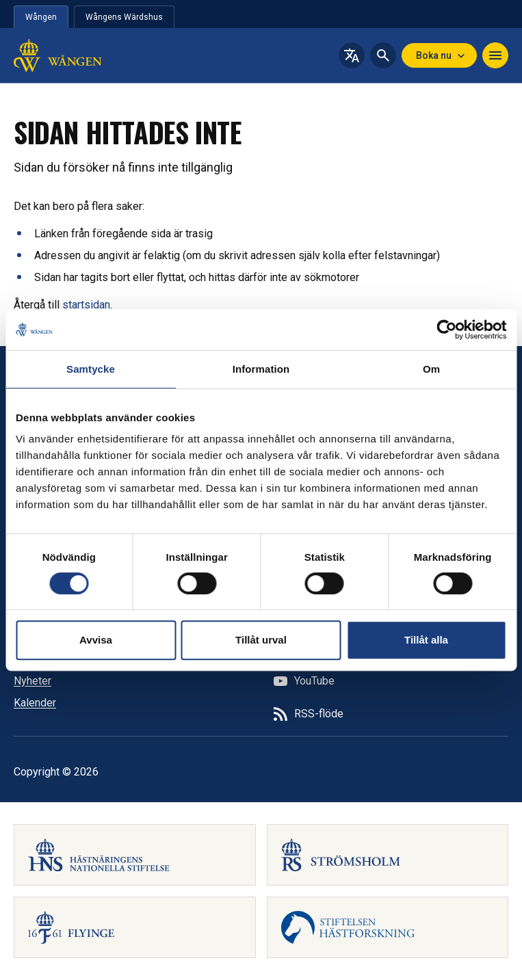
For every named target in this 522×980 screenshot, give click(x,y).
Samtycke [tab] (91, 369)
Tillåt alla (426, 640)
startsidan (86, 305)
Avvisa (96, 640)
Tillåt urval (261, 640)
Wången (41, 17)
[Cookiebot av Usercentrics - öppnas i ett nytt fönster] (446, 330)
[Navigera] (495, 55)
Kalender (35, 703)
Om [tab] (431, 369)
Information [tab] (261, 369)
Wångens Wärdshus (124, 17)
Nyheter (32, 681)
